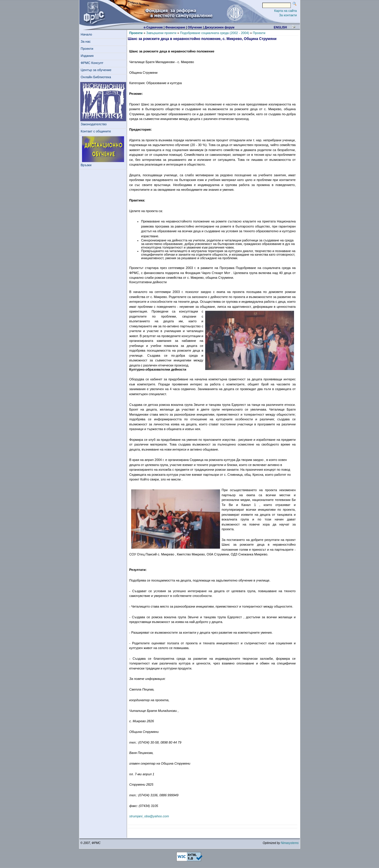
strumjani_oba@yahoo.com (149, 816)
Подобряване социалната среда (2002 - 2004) (215, 33)
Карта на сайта (286, 11)
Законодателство (94, 124)
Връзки (87, 165)
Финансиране (175, 27)
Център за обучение (97, 70)
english (280, 27)
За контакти (288, 15)
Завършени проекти (161, 33)
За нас (87, 41)
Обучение (195, 27)
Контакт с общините (96, 131)
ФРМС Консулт (93, 63)
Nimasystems (290, 843)
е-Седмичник (153, 27)
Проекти (88, 49)
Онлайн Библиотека (96, 77)
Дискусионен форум (220, 27)
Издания (88, 56)
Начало (86, 34)
